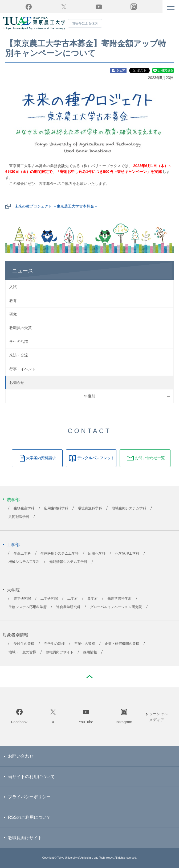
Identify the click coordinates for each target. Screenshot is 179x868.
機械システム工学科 (24, 562)
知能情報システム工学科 (68, 562)
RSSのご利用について (29, 817)
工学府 (73, 599)
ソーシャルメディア (158, 717)
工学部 (13, 545)
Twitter (64, 7)
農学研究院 (22, 599)
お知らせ (17, 383)
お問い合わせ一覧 (150, 458)
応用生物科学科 (56, 508)
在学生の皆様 (54, 644)
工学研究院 (49, 599)
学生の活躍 (19, 342)
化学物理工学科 (127, 554)
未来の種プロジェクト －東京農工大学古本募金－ (56, 206)
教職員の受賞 (21, 328)
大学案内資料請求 (41, 458)
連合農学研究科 (68, 607)
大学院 (13, 590)
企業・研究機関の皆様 (122, 644)
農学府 (93, 599)
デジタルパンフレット (96, 458)
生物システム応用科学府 (28, 607)
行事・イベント (22, 369)
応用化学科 (97, 554)
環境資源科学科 (90, 508)
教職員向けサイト (60, 652)
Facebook (19, 722)
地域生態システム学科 (129, 508)
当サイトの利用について (31, 777)
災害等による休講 (85, 23)
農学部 (13, 500)
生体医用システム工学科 (60, 554)
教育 (13, 301)
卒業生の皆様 (85, 644)
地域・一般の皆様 (22, 652)
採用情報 (90, 652)
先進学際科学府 (119, 599)
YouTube (99, 7)
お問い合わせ (21, 756)
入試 (13, 287)
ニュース (23, 271)
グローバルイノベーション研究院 (116, 607)
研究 (13, 314)
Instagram (124, 722)
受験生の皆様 (24, 644)
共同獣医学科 (19, 517)
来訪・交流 (19, 355)
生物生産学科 (24, 508)
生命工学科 (22, 554)
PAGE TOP (89, 677)
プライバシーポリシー (29, 797)
